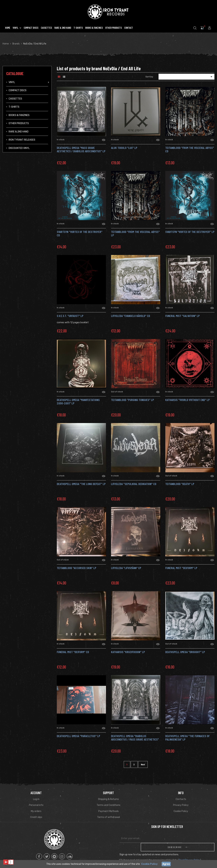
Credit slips (36, 817)
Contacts (181, 799)
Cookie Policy (181, 811)
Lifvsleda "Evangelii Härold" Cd (131, 316)
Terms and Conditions (108, 805)
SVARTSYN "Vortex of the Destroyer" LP (190, 232)
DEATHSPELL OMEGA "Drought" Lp (185, 652)
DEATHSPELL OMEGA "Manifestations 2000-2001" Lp (78, 401)
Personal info (36, 805)
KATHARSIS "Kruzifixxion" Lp (128, 652)
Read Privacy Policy (190, 852)
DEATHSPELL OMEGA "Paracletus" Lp (78, 736)
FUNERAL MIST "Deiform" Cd (73, 652)
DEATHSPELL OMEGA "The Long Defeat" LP (81, 484)
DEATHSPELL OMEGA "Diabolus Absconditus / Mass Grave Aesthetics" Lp (135, 739)
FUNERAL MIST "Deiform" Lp (181, 568)
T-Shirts (14, 107)
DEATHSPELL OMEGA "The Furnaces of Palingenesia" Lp (187, 738)
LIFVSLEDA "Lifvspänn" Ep (126, 568)
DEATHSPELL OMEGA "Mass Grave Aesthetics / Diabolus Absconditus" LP (81, 149)
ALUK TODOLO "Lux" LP (124, 148)
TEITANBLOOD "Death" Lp (180, 484)
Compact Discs (18, 90)
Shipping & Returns (108, 799)
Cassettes (15, 99)
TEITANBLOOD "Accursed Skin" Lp (77, 568)
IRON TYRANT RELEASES (22, 140)
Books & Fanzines (19, 115)
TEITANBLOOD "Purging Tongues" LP (132, 400)
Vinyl (12, 82)
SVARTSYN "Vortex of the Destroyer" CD (80, 233)
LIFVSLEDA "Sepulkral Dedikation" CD (134, 484)
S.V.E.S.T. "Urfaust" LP (70, 316)
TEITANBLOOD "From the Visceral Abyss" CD (190, 149)
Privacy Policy (181, 805)
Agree (166, 864)
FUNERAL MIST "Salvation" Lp (183, 316)
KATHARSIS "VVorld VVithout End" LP (188, 400)
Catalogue (15, 73)
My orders (36, 811)
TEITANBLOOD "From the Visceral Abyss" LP (135, 233)
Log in (36, 799)
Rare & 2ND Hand (19, 132)
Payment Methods (108, 811)
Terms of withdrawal (108, 817)
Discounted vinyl (19, 148)
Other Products (19, 123)
